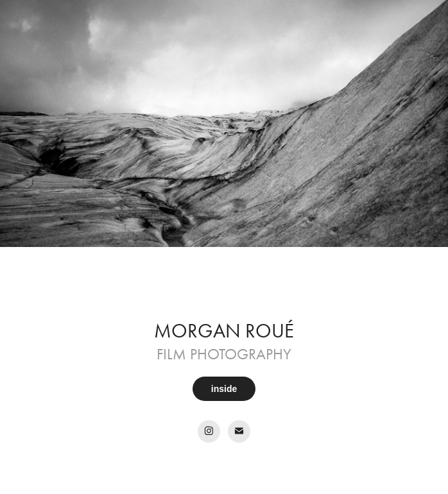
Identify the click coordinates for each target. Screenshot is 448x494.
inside (224, 389)
